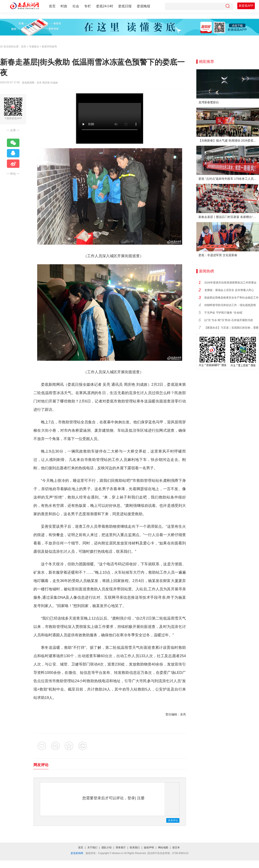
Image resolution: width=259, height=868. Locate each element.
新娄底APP (246, 6)
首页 (52, 6)
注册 (141, 798)
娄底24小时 (105, 6)
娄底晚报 (143, 6)
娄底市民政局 (49, 47)
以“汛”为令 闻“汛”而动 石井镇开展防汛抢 (229, 320)
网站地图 (163, 848)
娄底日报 (125, 6)
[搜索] (227, 6)
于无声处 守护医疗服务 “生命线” (224, 313)
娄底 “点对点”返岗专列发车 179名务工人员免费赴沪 (229, 179)
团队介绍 (107, 848)
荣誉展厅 (121, 848)
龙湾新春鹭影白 (209, 102)
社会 (76, 6)
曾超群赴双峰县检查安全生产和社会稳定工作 (231, 298)
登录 (131, 798)
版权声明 (149, 848)
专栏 (88, 6)
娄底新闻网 (28, 83)
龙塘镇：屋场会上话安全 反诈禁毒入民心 (229, 290)
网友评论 (41, 765)
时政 (64, 6)
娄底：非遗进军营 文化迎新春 (218, 255)
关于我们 (92, 848)
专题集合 (34, 47)
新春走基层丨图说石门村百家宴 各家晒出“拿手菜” (229, 217)
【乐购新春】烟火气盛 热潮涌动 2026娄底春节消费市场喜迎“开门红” (229, 140)
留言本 (176, 848)
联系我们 (135, 848)
